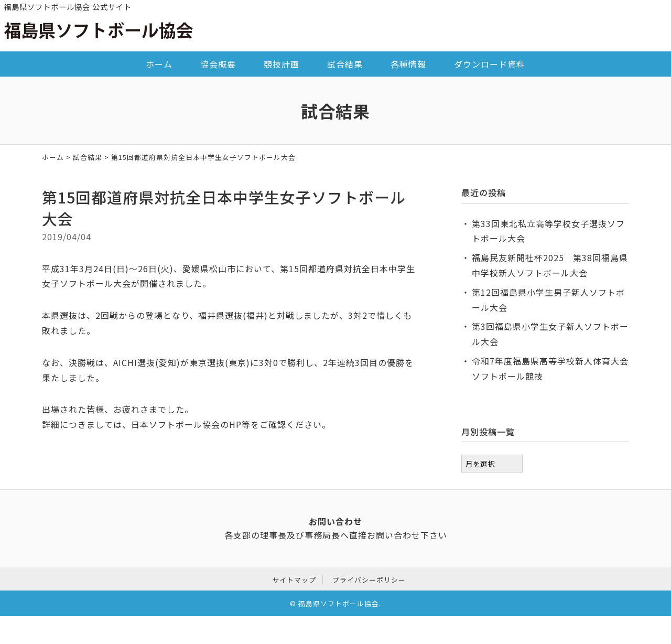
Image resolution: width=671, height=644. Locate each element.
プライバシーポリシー (369, 578)
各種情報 (408, 64)
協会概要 (218, 64)
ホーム (159, 64)
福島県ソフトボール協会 (339, 602)
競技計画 (282, 64)
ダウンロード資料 (490, 64)
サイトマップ (294, 578)
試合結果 (345, 64)
